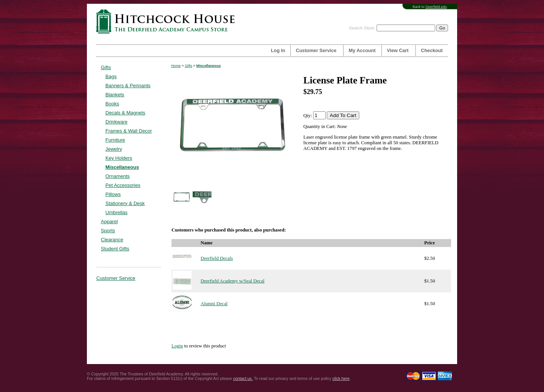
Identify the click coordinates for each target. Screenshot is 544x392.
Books (112, 104)
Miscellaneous (122, 167)
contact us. (243, 378)
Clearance (112, 240)
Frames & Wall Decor (129, 131)
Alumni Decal (214, 304)
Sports (108, 231)
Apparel (109, 221)
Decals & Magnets (125, 113)
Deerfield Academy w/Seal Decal (233, 281)
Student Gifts (115, 249)
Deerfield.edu (436, 7)
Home (176, 66)
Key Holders (119, 158)
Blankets (115, 95)
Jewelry (114, 149)
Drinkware (117, 122)
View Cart (398, 51)
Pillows (113, 194)
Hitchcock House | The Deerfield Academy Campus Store (168, 21)
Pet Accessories (123, 185)
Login (177, 346)
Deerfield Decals (217, 258)
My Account (362, 51)
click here (341, 378)
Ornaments (117, 176)
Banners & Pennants (128, 86)
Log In (278, 51)
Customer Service (316, 51)
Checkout (432, 51)
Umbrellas (117, 212)
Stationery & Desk (125, 203)
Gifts (106, 67)
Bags (111, 76)
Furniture (115, 140)
